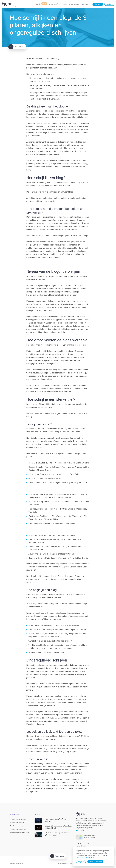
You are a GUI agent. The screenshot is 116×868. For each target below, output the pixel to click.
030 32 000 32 (83, 844)
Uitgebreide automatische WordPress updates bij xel (54, 827)
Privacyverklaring (63, 863)
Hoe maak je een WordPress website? (50, 821)
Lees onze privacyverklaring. (85, 858)
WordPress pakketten (17, 823)
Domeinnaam (74, 4)
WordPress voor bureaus (18, 819)
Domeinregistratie (19, 833)
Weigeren (81, 862)
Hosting (65, 4)
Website (41, 4)
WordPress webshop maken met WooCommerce (52, 834)
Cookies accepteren (95, 862)
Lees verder (80, 830)
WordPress (54, 4)
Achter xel (86, 4)
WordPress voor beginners (18, 826)
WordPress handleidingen (18, 829)
